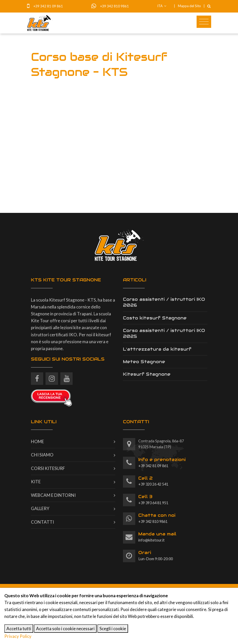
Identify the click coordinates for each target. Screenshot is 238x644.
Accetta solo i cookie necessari (65, 629)
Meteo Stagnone (144, 362)
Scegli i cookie (113, 629)
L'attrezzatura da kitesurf (157, 349)
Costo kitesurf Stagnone (155, 318)
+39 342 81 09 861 (48, 6)
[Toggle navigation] (204, 22)
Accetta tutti (19, 629)
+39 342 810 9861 (114, 6)
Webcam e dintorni (53, 495)
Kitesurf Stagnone (147, 374)
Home (37, 441)
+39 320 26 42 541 (153, 481)
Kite (36, 482)
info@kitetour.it (157, 537)
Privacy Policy (18, 636)
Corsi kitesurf (48, 468)
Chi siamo (42, 455)
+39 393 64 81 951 (153, 499)
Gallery (40, 508)
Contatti (42, 522)
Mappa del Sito (189, 6)
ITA (162, 6)
